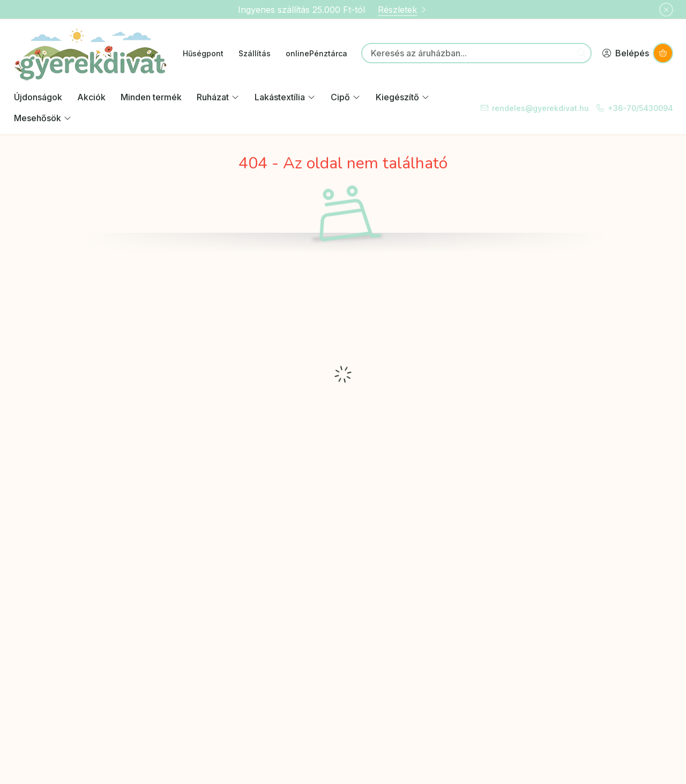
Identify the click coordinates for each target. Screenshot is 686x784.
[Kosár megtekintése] (663, 53)
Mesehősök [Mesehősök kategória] (43, 118)
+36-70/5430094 (640, 108)
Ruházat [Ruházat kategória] (218, 97)
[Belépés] (625, 53)
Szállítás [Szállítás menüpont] (255, 53)
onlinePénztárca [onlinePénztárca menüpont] (316, 53)
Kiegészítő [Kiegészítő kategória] (403, 97)
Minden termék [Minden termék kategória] (151, 97)
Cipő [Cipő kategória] (346, 97)
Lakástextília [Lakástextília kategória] (285, 97)
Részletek (403, 10)
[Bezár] (666, 10)
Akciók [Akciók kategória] (91, 97)
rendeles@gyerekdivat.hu (540, 108)
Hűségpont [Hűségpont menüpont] (203, 53)
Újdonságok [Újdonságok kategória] (38, 97)
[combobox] (476, 53)
